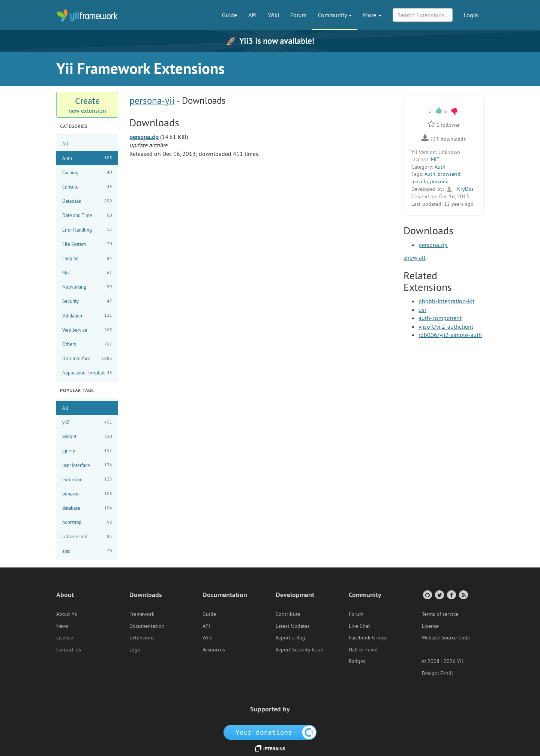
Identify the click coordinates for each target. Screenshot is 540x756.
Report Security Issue (299, 650)
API (253, 15)
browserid (449, 174)
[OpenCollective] (270, 732)
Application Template (87, 373)
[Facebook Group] (451, 595)
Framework (142, 614)
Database (87, 201)
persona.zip (144, 137)
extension (87, 479)
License (65, 638)
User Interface (87, 359)
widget (87, 436)
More (372, 15)
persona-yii (152, 100)
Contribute (288, 614)
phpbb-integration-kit (446, 301)
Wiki (274, 15)
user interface (87, 465)
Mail (87, 273)
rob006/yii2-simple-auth (450, 335)
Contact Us (69, 650)
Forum (298, 15)
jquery (87, 451)
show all (415, 257)
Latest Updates (293, 626)
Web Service (87, 330)
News (62, 626)
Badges (357, 661)
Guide (229, 15)
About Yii (67, 614)
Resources (214, 650)
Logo (135, 650)
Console (87, 187)
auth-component (440, 318)
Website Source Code (446, 638)
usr (422, 310)
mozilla (420, 181)
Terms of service (440, 614)
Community (335, 15)
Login (471, 15)
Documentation (147, 626)
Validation (87, 315)
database (87, 508)
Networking (87, 287)
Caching (87, 172)
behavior (87, 494)
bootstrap (87, 522)
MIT (435, 159)
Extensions (142, 638)
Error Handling (87, 230)
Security (87, 301)
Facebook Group (367, 638)
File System (87, 244)
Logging (87, 258)
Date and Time (87, 215)
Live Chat (359, 626)
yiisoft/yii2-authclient (446, 326)
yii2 (87, 422)
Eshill (447, 673)
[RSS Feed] (463, 595)
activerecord (87, 537)
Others (87, 344)
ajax (87, 551)
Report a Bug (290, 638)
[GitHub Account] (427, 595)
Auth (87, 158)
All (65, 144)
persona (439, 181)
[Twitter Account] (439, 595)
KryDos (460, 189)
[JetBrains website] (270, 748)
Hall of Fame (363, 650)
